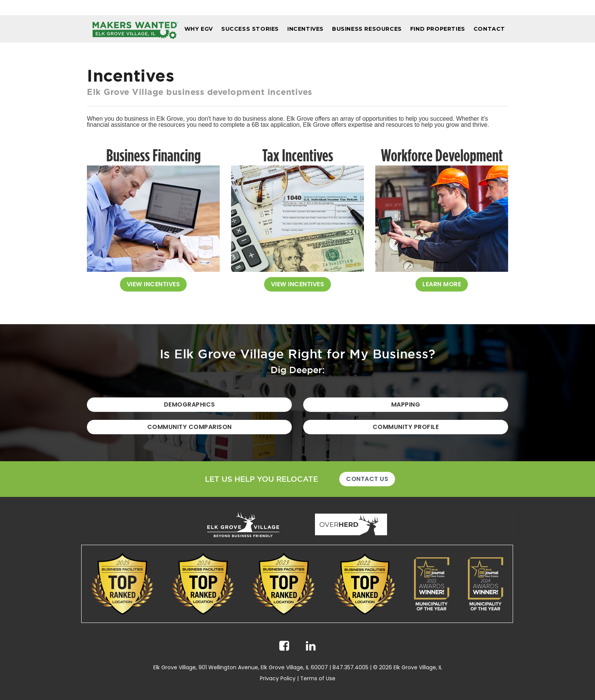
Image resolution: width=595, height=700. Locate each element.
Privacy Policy (278, 678)
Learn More (442, 284)
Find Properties (438, 29)
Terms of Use (318, 678)
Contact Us (367, 479)
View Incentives (153, 284)
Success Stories (250, 29)
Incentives (305, 29)
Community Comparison (190, 427)
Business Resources (367, 29)
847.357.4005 (350, 667)
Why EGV (199, 29)
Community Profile (406, 427)
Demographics (190, 404)
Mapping (406, 404)
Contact (489, 29)
